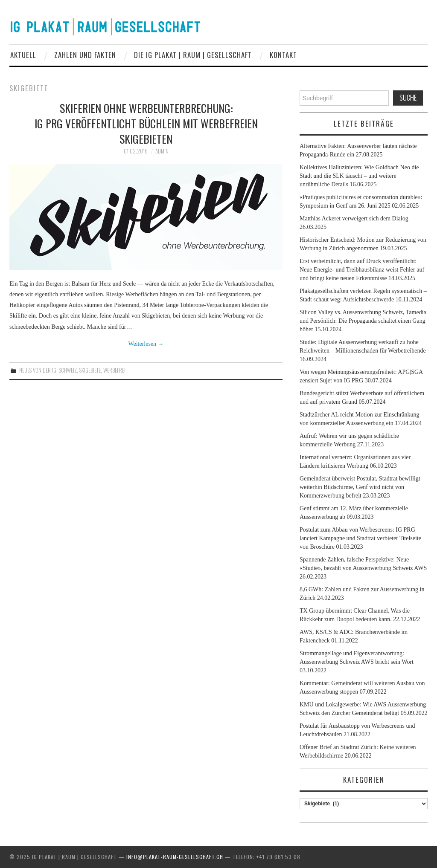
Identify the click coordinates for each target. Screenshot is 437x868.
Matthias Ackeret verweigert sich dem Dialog (354, 218)
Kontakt (283, 55)
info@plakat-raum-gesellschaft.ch (175, 857)
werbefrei (114, 370)
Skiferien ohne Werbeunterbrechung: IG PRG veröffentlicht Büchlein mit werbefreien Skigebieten (146, 123)
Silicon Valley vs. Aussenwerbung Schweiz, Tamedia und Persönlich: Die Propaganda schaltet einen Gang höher (363, 321)
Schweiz (68, 370)
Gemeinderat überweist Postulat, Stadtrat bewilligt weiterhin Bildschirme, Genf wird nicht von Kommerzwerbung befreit (360, 487)
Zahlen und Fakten (85, 55)
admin (162, 151)
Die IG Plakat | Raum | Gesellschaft (193, 55)
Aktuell (23, 55)
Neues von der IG (38, 370)
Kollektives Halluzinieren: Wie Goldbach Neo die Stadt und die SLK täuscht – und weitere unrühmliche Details (359, 176)
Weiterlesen (146, 344)
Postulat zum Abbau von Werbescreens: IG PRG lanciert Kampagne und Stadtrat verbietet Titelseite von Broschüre (360, 538)
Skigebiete (90, 370)
